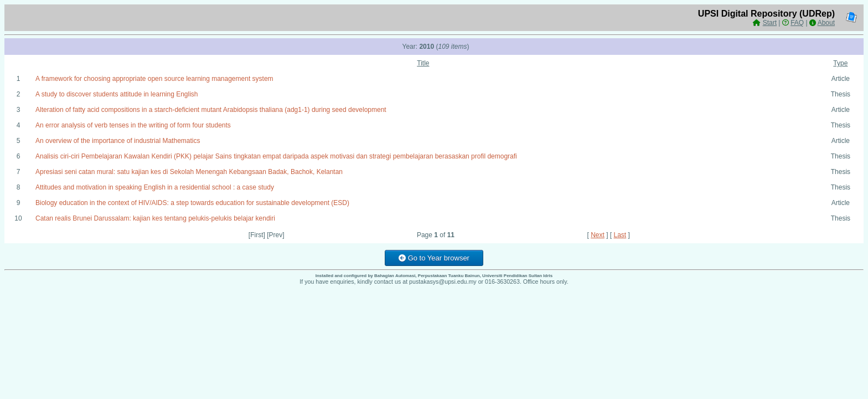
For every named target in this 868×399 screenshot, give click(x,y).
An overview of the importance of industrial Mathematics (118, 141)
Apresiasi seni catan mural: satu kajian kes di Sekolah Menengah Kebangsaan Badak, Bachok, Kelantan (189, 172)
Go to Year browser (434, 258)
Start (770, 23)
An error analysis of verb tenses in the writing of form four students (133, 125)
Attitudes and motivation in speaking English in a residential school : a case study (155, 187)
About (826, 23)
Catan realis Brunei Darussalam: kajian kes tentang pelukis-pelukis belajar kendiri (155, 218)
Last (620, 235)
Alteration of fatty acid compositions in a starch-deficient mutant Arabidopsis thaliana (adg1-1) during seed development (211, 110)
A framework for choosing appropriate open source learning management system (154, 79)
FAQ (797, 23)
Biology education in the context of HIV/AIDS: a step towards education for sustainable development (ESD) (192, 203)
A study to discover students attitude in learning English (117, 94)
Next (598, 235)
